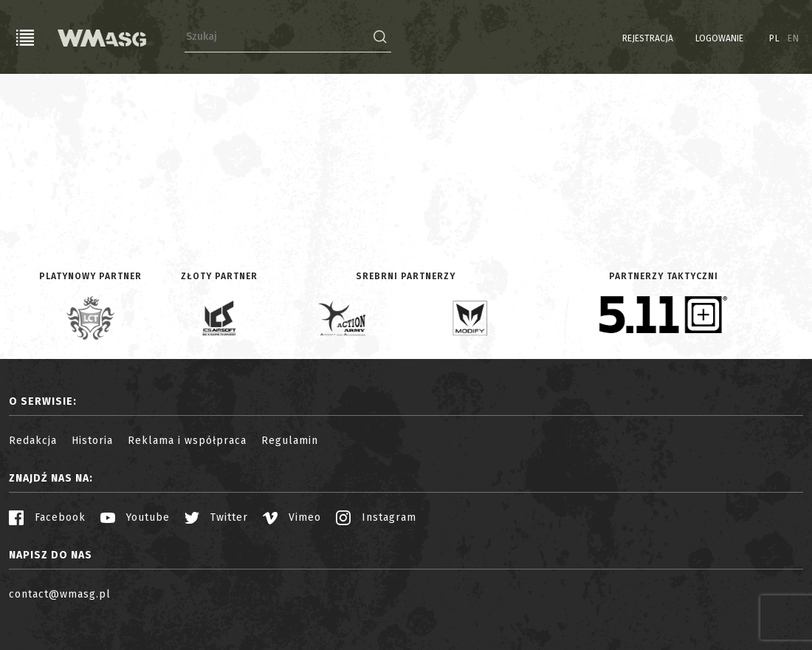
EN (794, 38)
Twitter (216, 517)
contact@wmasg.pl (60, 594)
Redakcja (33, 441)
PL (775, 38)
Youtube (135, 517)
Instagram (376, 517)
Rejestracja (648, 38)
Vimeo (292, 517)
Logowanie (719, 38)
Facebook (47, 517)
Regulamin (290, 441)
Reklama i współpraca (187, 441)
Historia (92, 441)
